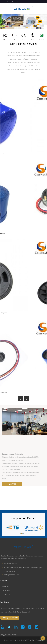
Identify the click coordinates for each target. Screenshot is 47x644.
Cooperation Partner (23, 521)
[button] (20, 399)
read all (19, 484)
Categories (4, 581)
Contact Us (6, 594)
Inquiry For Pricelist (10, 618)
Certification (6, 590)
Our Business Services (24, 44)
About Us (5, 587)
